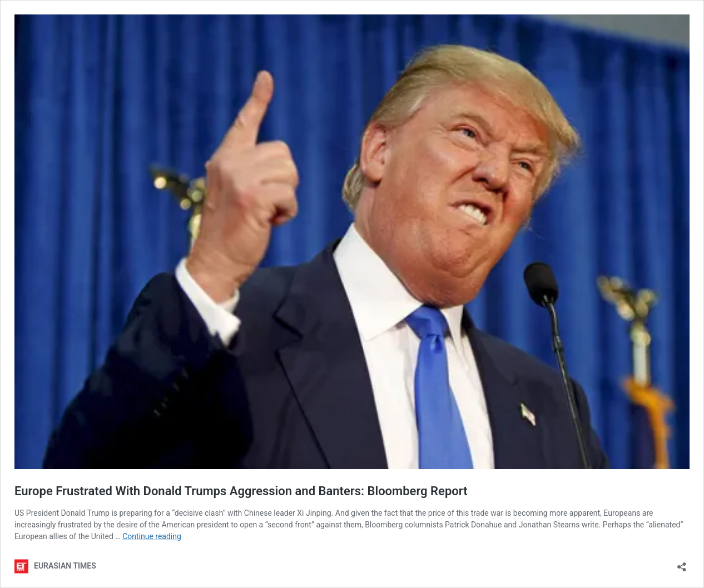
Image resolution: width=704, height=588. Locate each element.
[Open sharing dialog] (682, 563)
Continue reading (152, 536)
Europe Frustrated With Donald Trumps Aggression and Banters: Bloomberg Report (241, 491)
